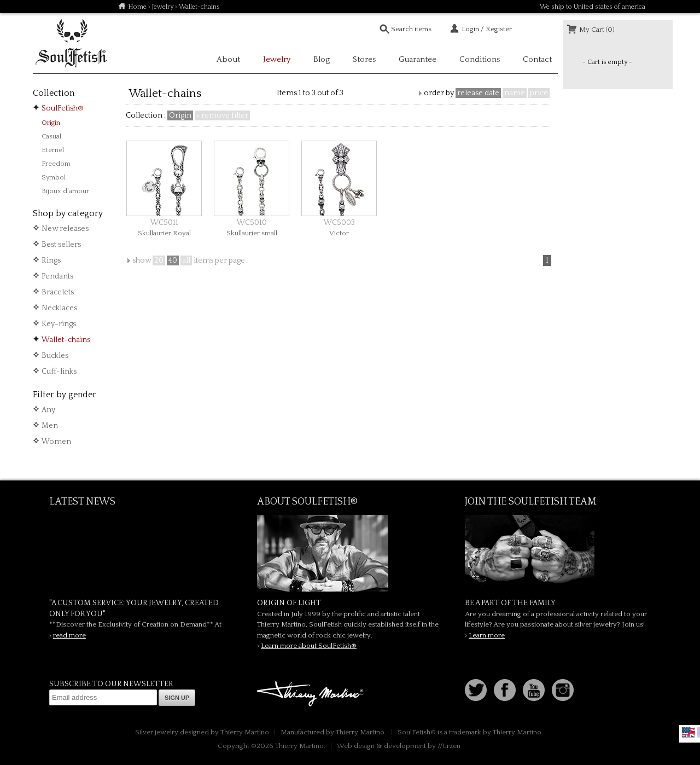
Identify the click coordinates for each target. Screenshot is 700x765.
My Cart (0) (597, 30)
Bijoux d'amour (65, 191)
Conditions (480, 59)
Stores (364, 59)
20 (159, 260)
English (689, 732)
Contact (537, 59)
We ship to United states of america (593, 7)
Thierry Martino (312, 694)
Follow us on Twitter (476, 690)
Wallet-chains (66, 340)
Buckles (55, 356)
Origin (51, 123)
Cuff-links (59, 372)
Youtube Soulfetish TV (534, 690)
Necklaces (59, 308)
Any (48, 410)
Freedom (56, 164)
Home (137, 7)
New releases (65, 229)
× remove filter (222, 115)
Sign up (177, 698)
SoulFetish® (63, 108)
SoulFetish (350, 553)
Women (56, 442)
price (539, 93)
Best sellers (61, 245)
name (515, 93)
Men (50, 426)
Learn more (487, 635)
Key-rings (59, 324)
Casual (51, 136)
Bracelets (58, 292)
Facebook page (505, 690)
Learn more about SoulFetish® (309, 646)
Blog (322, 59)
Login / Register (487, 29)
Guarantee (418, 59)
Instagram (563, 690)
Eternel (53, 150)
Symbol (54, 177)
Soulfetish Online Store (71, 44)
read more (69, 635)
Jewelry (163, 7)
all (186, 260)
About (228, 59)
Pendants (57, 276)
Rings (51, 260)
